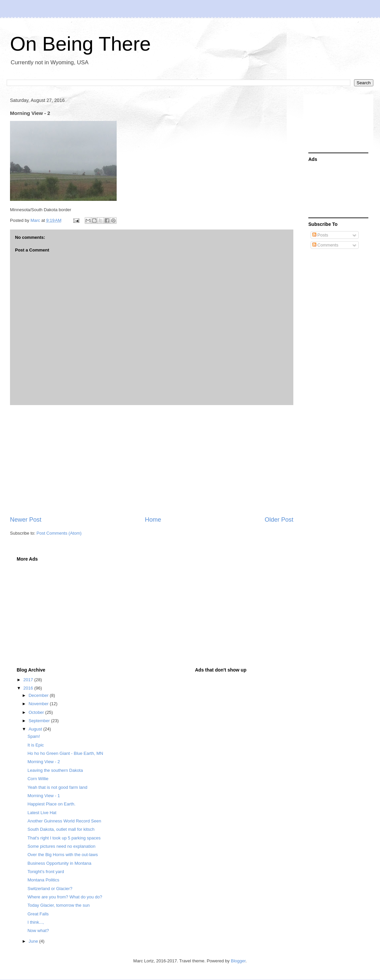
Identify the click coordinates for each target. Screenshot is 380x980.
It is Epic (35, 745)
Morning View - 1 (43, 796)
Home (153, 520)
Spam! (34, 736)
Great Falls (38, 914)
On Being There (80, 44)
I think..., (35, 922)
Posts (320, 235)
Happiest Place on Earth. (51, 804)
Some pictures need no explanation (61, 846)
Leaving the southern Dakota (55, 770)
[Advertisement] (152, 460)
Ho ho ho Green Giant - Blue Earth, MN (65, 753)
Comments (325, 245)
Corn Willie (38, 779)
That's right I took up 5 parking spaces (64, 838)
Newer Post (26, 520)
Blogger (238, 961)
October (37, 712)
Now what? (38, 931)
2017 (29, 680)
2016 (29, 688)
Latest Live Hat (42, 813)
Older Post (279, 520)
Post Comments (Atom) (59, 533)
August (36, 729)
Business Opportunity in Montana (59, 863)
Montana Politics (43, 880)
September (40, 721)
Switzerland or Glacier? (50, 889)
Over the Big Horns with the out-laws (62, 855)
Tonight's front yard (45, 872)
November (39, 704)
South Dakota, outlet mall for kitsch (61, 829)
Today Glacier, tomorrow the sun (58, 905)
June (34, 941)
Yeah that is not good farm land (57, 787)
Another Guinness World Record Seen (64, 821)
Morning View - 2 (43, 762)
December (39, 695)
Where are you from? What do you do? (65, 897)
